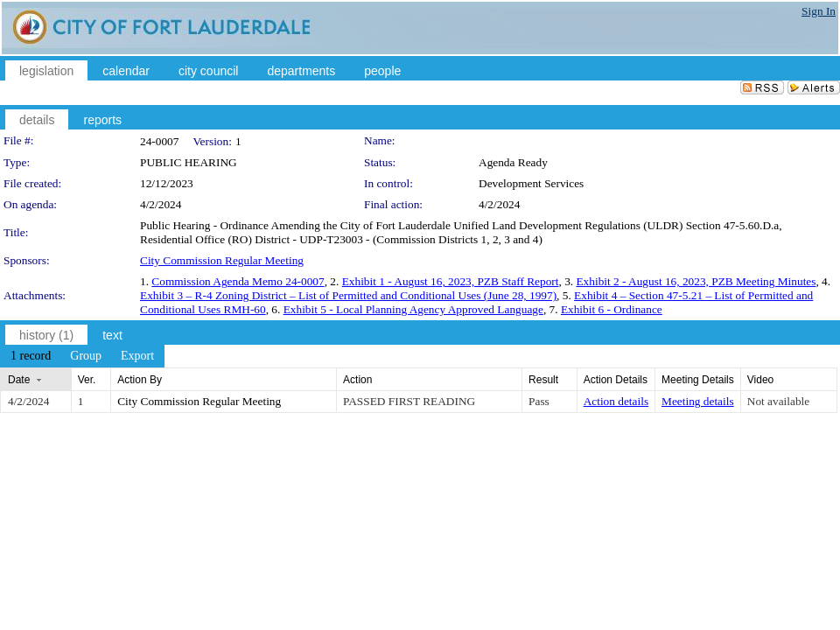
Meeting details (698, 401)
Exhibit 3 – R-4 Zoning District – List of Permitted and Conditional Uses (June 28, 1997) (348, 295)
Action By (140, 380)
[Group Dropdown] (86, 356)
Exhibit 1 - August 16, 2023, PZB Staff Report (451, 281)
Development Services (531, 183)
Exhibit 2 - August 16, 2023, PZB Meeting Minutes (696, 281)
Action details (616, 401)
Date (19, 380)
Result (543, 380)
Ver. (87, 380)
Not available (778, 401)
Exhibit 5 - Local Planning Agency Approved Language (413, 309)
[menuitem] (31, 356)
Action (357, 380)
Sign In (819, 11)
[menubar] (82, 356)
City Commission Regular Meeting (222, 260)
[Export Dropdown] (137, 356)
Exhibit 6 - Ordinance (612, 309)
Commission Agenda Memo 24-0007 (238, 281)
